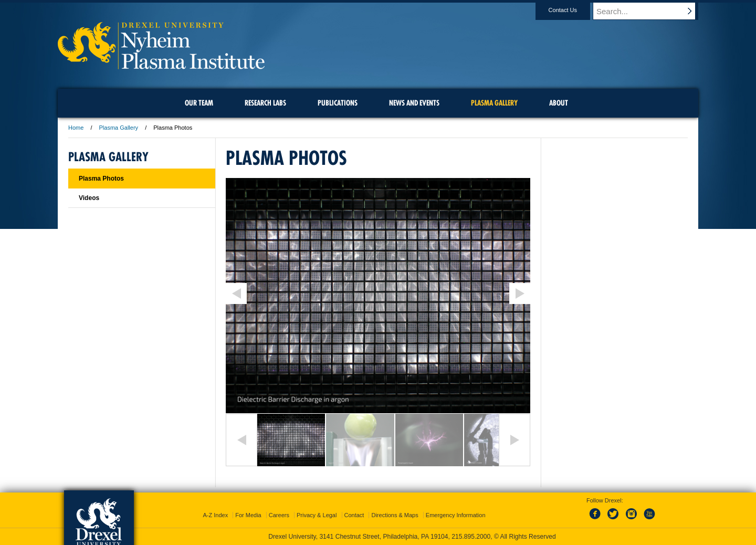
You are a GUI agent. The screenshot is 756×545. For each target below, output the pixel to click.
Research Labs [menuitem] (265, 103)
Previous (241, 440)
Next (514, 440)
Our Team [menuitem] (199, 103)
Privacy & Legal (317, 515)
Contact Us (573, 10)
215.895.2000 (471, 537)
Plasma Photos (101, 179)
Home (76, 128)
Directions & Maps (395, 515)
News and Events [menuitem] (414, 103)
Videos (89, 198)
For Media (248, 515)
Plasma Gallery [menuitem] (494, 103)
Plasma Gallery (119, 128)
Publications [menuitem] (338, 103)
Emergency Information (456, 515)
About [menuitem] (559, 103)
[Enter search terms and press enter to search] (650, 11)
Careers (279, 515)
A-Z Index (215, 515)
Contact (354, 515)
